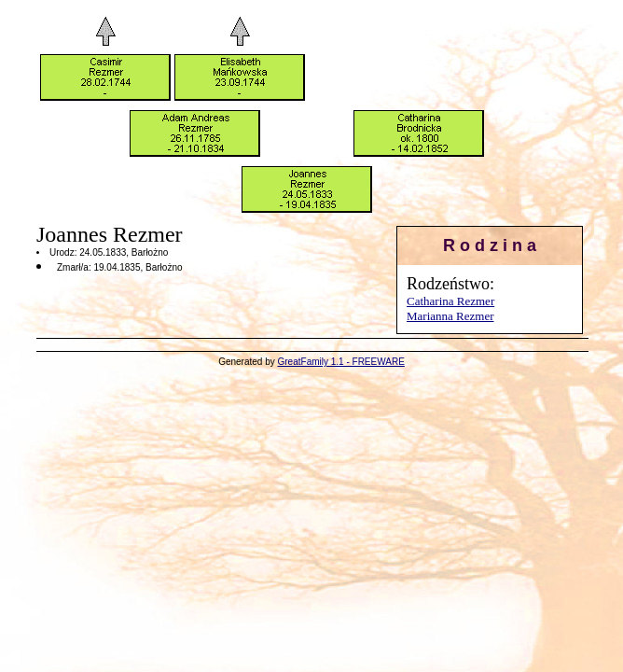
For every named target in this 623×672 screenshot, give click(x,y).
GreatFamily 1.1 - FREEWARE (341, 362)
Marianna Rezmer (450, 316)
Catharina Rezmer (450, 301)
